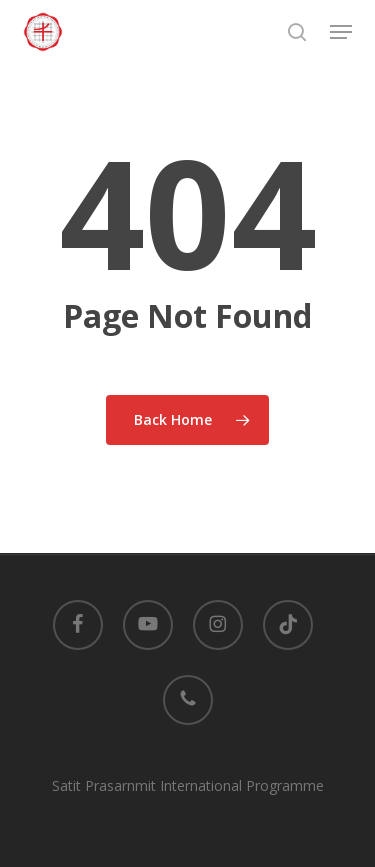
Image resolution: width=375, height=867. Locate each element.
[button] (341, 32)
